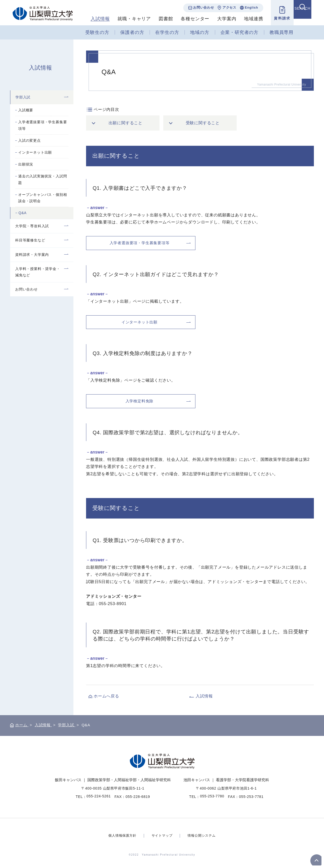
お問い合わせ (199, 7)
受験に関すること (203, 123)
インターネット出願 (35, 152)
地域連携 (249, 19)
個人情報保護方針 (120, 835)
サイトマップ (162, 835)
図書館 (161, 19)
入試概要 (26, 110)
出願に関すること (126, 123)
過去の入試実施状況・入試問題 (43, 179)
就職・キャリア (129, 19)
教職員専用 (281, 32)
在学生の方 (167, 32)
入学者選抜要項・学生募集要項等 (43, 125)
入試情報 (95, 19)
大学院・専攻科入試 (32, 226)
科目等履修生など (30, 240)
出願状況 (26, 164)
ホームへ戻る (106, 696)
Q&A (23, 213)
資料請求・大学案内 (32, 255)
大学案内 (222, 19)
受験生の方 (97, 32)
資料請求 (277, 18)
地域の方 (200, 32)
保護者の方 (132, 32)
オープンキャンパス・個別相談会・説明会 (43, 198)
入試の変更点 (29, 140)
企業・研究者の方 (239, 32)
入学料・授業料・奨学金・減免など (38, 272)
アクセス (224, 7)
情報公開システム (203, 835)
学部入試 (23, 97)
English (246, 7)
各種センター (190, 19)
